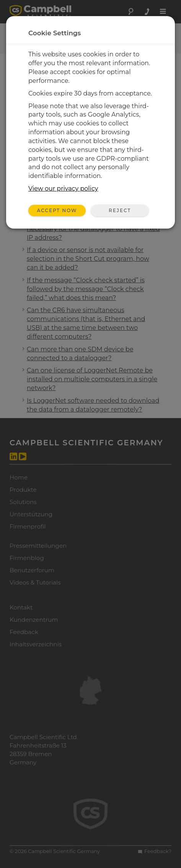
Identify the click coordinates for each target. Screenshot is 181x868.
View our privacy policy (63, 189)
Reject (120, 210)
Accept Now (57, 210)
